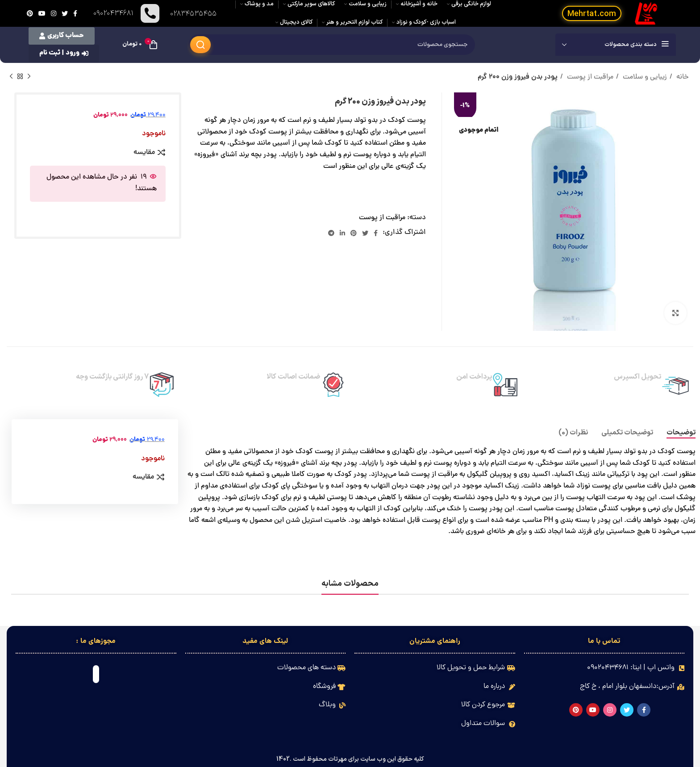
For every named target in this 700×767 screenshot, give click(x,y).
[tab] (681, 433)
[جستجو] (332, 45)
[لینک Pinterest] (30, 13)
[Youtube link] (42, 13)
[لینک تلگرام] (331, 233)
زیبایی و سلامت (644, 77)
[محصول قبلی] (29, 77)
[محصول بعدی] (11, 77)
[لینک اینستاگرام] (54, 13)
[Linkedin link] (342, 233)
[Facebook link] (75, 13)
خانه (682, 77)
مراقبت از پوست (589, 77)
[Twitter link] (65, 13)
